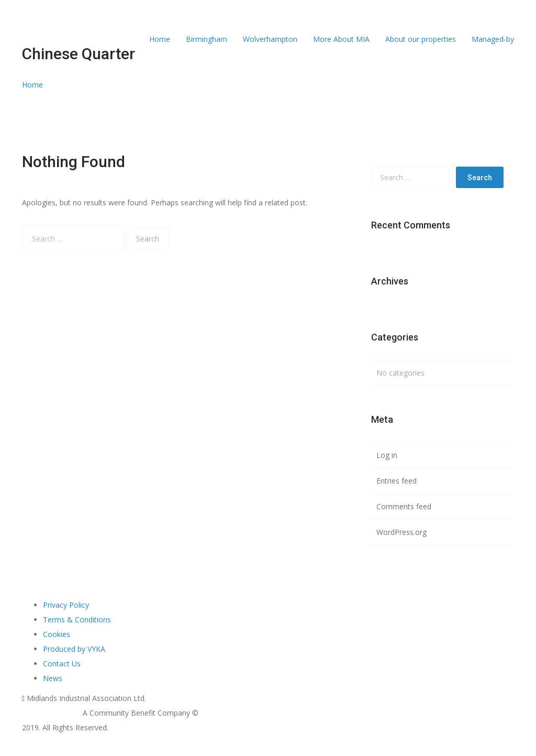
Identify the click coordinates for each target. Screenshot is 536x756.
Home (160, 39)
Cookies (57, 634)
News (53, 678)
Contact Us (62, 664)
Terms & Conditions (77, 620)
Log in (387, 455)
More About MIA (341, 39)
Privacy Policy (66, 605)
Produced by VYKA (74, 649)
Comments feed (404, 506)
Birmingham (206, 39)
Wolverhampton (270, 39)
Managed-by (493, 39)
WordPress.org (401, 532)
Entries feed (397, 481)
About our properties (421, 39)
